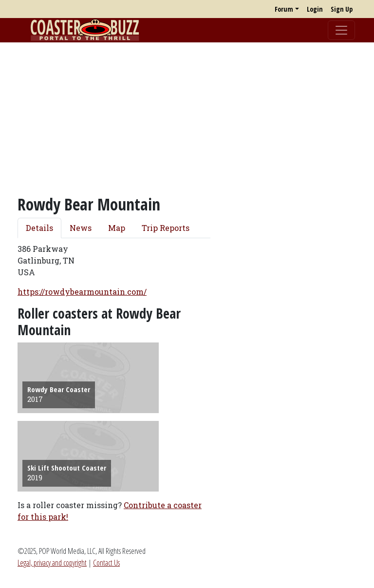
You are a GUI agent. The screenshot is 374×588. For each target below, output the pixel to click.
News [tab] (81, 228)
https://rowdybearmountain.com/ (82, 292)
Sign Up (342, 9)
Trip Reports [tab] (166, 228)
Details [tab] (39, 228)
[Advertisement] (187, 118)
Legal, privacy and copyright (52, 563)
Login (315, 9)
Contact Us (106, 563)
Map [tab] (117, 228)
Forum (284, 9)
